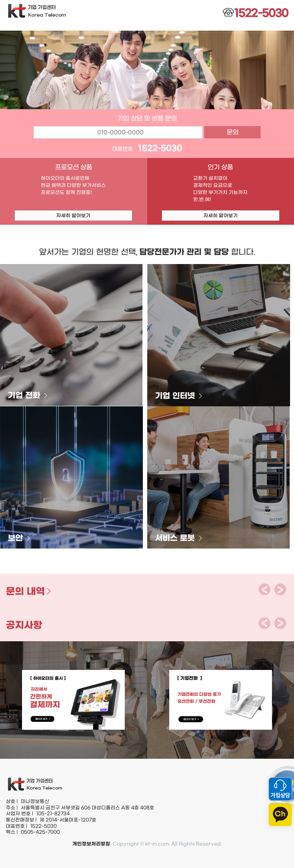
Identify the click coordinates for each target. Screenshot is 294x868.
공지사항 (24, 625)
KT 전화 (73, 28)
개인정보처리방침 (91, 844)
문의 (233, 132)
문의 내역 (29, 591)
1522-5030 (160, 148)
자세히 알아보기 (73, 215)
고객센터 (270, 28)
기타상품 (172, 28)
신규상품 (220, 28)
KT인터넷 (122, 28)
